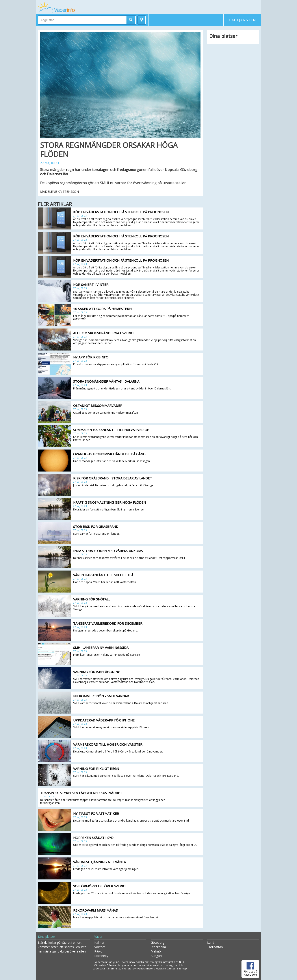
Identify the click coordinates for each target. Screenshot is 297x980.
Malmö (156, 951)
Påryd (98, 951)
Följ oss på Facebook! (250, 968)
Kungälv (156, 956)
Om (242, 20)
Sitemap (182, 968)
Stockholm (158, 947)
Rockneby (101, 956)
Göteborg (158, 942)
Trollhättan (215, 947)
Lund (211, 942)
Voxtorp (100, 947)
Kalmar (99, 942)
